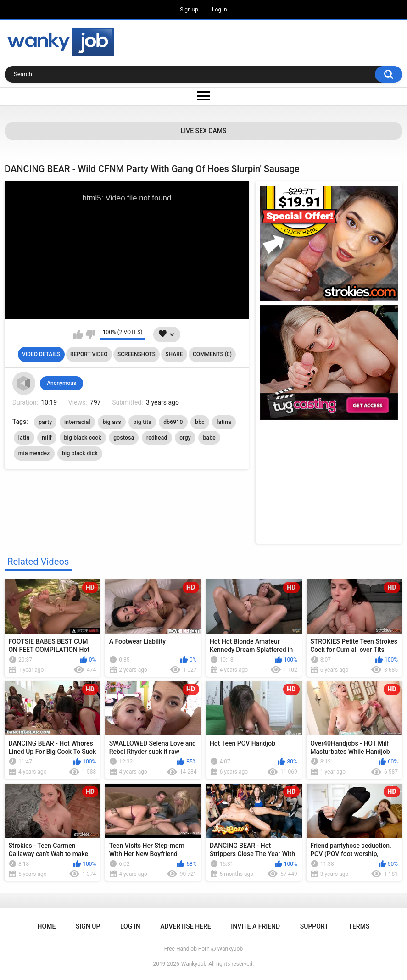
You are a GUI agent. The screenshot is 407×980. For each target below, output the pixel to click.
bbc (200, 422)
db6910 (173, 422)
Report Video (89, 354)
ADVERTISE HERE (185, 926)
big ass (112, 422)
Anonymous (61, 383)
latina (224, 422)
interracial (77, 422)
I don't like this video (90, 334)
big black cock (83, 438)
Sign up (189, 10)
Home (47, 926)
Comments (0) (212, 354)
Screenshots (137, 354)
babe (209, 438)
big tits (142, 422)
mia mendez (34, 453)
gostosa (124, 438)
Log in (220, 10)
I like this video (78, 334)
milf (47, 438)
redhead (157, 438)
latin (24, 438)
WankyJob (194, 964)
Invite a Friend (255, 926)
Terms (359, 926)
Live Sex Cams (204, 131)
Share (174, 354)
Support (314, 926)
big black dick (80, 453)
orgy (185, 438)
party (45, 422)
